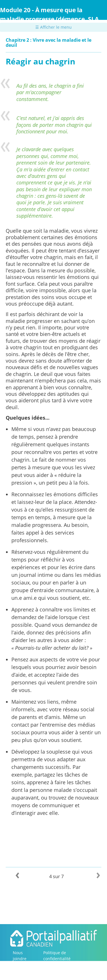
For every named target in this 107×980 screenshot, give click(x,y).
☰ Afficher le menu (53, 27)
